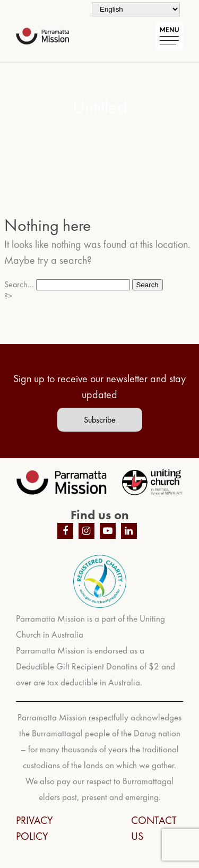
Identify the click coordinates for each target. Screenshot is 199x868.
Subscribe (100, 420)
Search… (19, 284)
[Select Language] (136, 9)
